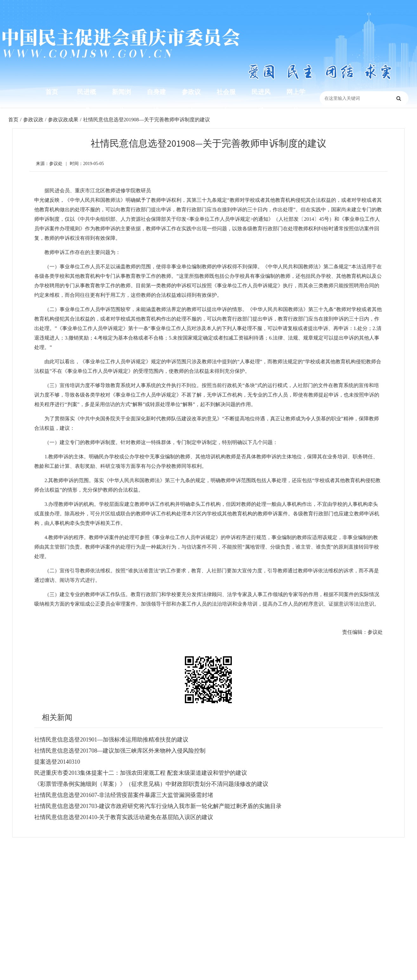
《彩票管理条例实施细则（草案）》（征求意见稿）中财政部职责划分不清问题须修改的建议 (151, 784)
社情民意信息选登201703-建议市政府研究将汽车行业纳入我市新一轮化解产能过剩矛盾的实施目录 (158, 806)
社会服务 (226, 101)
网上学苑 (296, 101)
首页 (52, 92)
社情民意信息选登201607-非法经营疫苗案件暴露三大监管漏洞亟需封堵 (124, 795)
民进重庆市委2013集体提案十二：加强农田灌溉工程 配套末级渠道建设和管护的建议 (141, 773)
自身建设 (156, 101)
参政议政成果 (63, 120)
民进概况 (87, 101)
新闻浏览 (121, 101)
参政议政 (191, 101)
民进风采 (261, 101)
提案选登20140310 (57, 762)
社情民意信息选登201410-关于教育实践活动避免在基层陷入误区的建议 (124, 817)
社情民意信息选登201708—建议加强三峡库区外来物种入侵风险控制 (120, 751)
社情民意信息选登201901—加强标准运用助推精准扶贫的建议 (111, 740)
